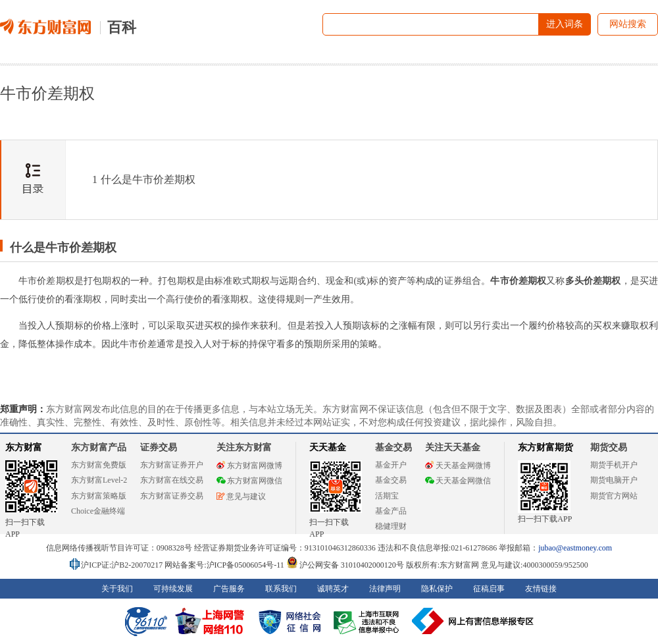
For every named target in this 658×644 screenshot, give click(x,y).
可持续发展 (173, 589)
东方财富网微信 (249, 481)
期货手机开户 (614, 465)
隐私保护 (437, 589)
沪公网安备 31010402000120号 (345, 565)
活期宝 (387, 496)
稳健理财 (391, 526)
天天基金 (328, 447)
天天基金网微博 (458, 466)
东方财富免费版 (99, 465)
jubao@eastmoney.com (575, 548)
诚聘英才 (333, 589)
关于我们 (117, 589)
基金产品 (391, 511)
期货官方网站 (614, 496)
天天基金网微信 (458, 481)
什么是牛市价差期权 (144, 179)
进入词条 (565, 24)
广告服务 (229, 589)
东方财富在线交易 (172, 480)
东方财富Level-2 (99, 480)
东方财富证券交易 (172, 496)
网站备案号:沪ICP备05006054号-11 (225, 565)
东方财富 (24, 447)
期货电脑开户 (614, 480)
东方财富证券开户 (172, 465)
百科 (122, 27)
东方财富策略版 (99, 496)
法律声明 (385, 589)
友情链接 (541, 589)
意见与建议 (241, 496)
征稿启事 (489, 589)
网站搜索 (628, 24)
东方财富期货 (545, 447)
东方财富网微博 (249, 466)
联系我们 (281, 589)
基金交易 (391, 480)
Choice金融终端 (98, 511)
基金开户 (391, 465)
